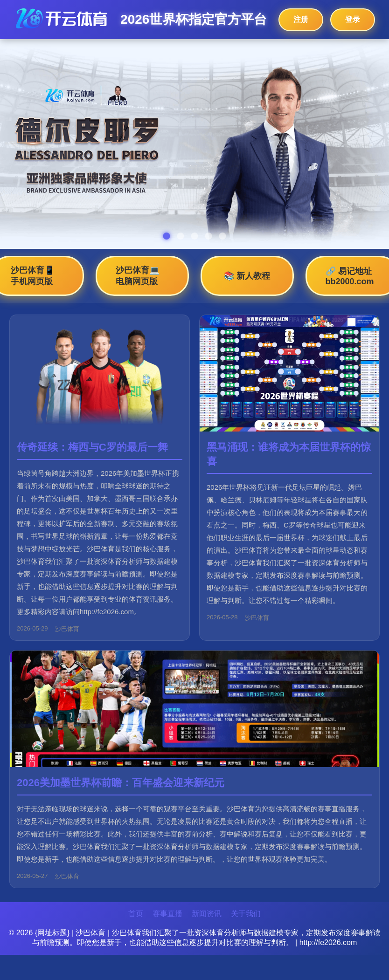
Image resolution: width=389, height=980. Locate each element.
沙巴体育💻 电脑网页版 (138, 276)
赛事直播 (167, 914)
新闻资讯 (207, 914)
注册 (301, 19)
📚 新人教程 (247, 276)
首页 (136, 914)
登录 (353, 19)
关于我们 (246, 914)
